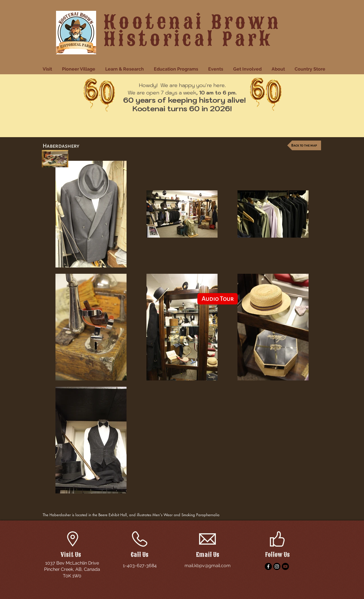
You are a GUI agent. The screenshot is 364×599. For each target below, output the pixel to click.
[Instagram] (277, 566)
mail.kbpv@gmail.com (208, 566)
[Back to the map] (304, 145)
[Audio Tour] (218, 299)
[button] (48, 69)
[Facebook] (268, 566)
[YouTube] (285, 566)
